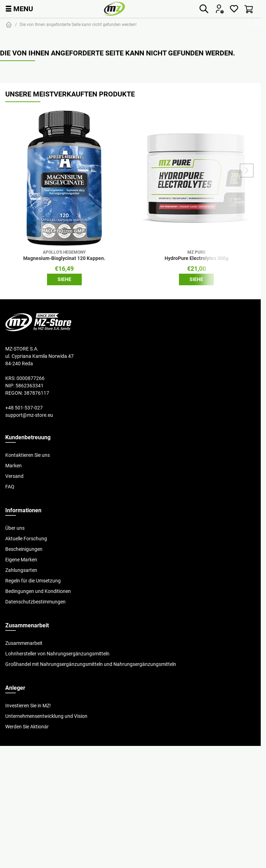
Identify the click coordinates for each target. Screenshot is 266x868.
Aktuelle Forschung (26, 539)
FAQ (10, 487)
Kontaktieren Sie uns (28, 455)
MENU (19, 9)
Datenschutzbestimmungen (35, 602)
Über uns (15, 528)
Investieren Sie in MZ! (28, 706)
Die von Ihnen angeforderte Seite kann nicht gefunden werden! (78, 24)
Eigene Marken (21, 560)
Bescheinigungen (24, 549)
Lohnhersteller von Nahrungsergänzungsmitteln (57, 654)
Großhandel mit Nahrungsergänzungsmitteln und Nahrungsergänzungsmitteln (91, 664)
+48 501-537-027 (24, 408)
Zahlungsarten (21, 570)
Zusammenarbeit (24, 643)
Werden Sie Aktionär (27, 727)
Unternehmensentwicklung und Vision (46, 716)
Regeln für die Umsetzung (33, 581)
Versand (14, 476)
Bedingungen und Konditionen (38, 591)
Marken (14, 466)
